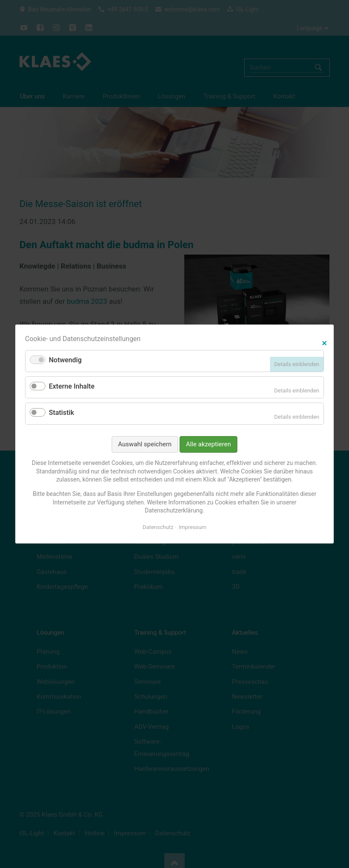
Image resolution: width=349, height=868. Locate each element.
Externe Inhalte (72, 386)
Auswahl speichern (145, 444)
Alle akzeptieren (208, 444)
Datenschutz (158, 527)
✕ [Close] (324, 342)
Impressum (193, 527)
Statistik (61, 413)
